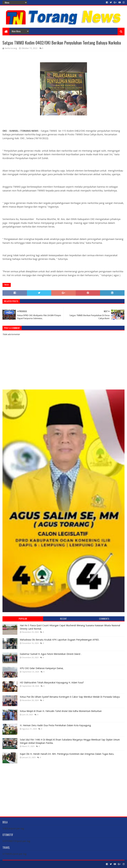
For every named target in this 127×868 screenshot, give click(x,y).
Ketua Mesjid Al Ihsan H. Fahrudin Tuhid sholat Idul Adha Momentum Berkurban (61, 711)
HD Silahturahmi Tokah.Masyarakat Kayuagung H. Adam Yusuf (52, 683)
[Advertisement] (63, 787)
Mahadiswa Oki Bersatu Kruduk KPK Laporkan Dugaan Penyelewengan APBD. (60, 640)
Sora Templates (21, 864)
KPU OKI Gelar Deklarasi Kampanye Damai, (42, 668)
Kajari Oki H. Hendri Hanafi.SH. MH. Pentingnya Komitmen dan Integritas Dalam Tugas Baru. (67, 754)
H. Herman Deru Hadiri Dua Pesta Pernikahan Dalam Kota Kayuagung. (56, 725)
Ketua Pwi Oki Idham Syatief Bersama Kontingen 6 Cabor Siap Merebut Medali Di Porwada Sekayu (70, 697)
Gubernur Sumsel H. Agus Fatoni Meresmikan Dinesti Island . (51, 654)
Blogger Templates (40, 864)
